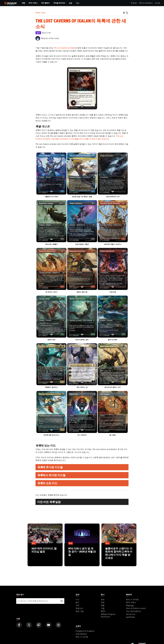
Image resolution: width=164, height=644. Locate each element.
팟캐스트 (79, 608)
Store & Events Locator (136, 608)
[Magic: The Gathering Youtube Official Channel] (49, 625)
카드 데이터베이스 (146, 3)
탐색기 (134, 3)
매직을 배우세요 (59, 3)
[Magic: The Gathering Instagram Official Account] (58, 625)
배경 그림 (80, 611)
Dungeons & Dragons (85, 631)
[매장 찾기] (62, 601)
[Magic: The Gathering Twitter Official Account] (29, 625)
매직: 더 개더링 (132, 599)
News (38, 13)
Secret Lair (131, 614)
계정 (157, 3)
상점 (70, 3)
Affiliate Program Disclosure (108, 615)
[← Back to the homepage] (11, 3)
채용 (103, 605)
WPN (103, 611)
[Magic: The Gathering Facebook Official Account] (19, 625)
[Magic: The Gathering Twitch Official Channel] (39, 625)
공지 (44, 13)
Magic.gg (130, 605)
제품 (23, 3)
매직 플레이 (45, 3)
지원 (103, 608)
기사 (77, 3)
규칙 (77, 605)
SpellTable (130, 617)
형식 (77, 602)
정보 (103, 599)
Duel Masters (81, 634)
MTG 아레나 (33, 3)
